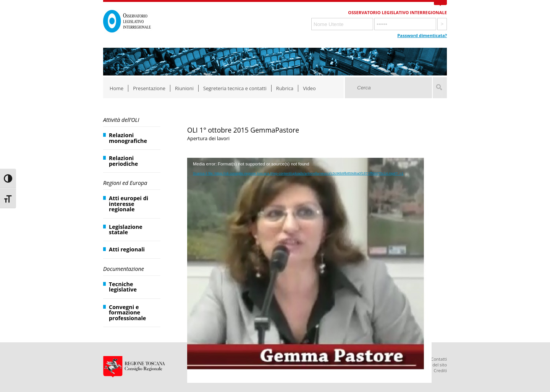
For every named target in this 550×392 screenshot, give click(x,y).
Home (116, 88)
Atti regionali (127, 249)
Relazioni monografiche (128, 138)
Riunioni (184, 88)
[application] (309, 226)
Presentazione (149, 88)
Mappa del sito (432, 365)
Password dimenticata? (422, 35)
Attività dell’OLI (121, 120)
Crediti (440, 370)
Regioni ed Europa (125, 183)
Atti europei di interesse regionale (129, 204)
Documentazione (124, 269)
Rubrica (285, 88)
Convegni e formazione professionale (127, 313)
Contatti (439, 359)
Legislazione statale (126, 229)
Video (309, 88)
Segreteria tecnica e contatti (235, 88)
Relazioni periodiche (123, 161)
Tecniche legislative (123, 287)
